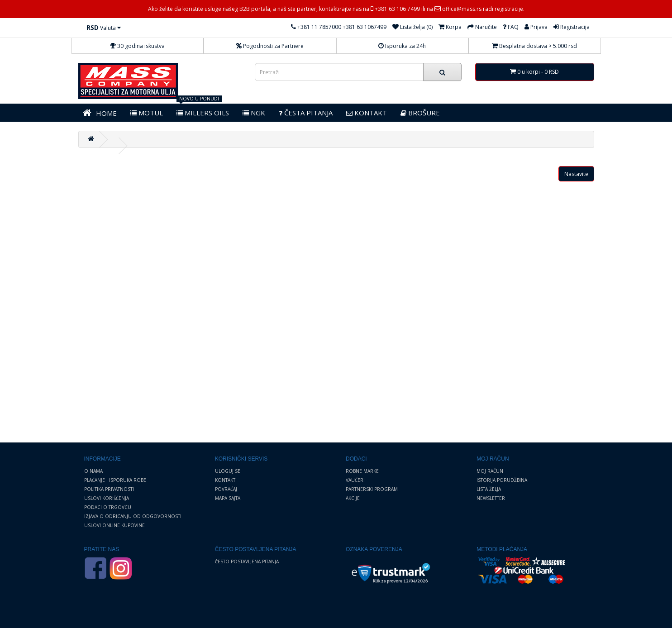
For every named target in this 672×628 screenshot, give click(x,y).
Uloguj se (228, 471)
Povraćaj (226, 489)
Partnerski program (372, 489)
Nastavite (576, 174)
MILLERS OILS (203, 113)
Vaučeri (355, 480)
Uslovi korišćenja (107, 498)
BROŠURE (420, 113)
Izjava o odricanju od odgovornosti (133, 516)
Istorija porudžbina (502, 480)
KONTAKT (367, 113)
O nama (93, 471)
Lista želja (489, 489)
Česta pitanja (306, 113)
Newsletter (491, 498)
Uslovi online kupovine (114, 525)
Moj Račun (490, 471)
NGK (254, 113)
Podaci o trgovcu (108, 507)
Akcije (353, 498)
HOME (100, 113)
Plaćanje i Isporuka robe (115, 480)
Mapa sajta (228, 498)
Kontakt (225, 480)
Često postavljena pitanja (247, 561)
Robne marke (362, 471)
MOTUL (147, 113)
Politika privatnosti (109, 489)
